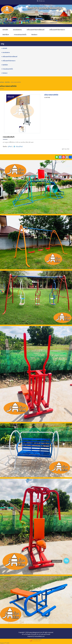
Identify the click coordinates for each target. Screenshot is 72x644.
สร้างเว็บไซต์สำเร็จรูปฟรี (29, 634)
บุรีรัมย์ (10, 147)
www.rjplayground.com (36, 632)
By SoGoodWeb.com (36, 641)
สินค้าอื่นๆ (6, 35)
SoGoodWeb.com (39, 636)
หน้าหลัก (5, 30)
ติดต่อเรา (34, 35)
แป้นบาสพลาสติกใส (51, 95)
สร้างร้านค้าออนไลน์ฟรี (43, 634)
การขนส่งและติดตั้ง (20, 35)
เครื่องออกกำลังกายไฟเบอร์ (36, 30)
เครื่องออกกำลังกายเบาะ (57, 30)
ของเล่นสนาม (17, 30)
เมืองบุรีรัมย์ (19, 147)
